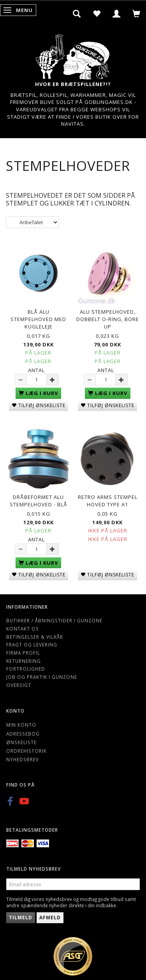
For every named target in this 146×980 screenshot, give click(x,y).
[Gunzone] (73, 55)
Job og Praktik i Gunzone (42, 677)
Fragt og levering (32, 645)
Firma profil (23, 653)
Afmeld (50, 918)
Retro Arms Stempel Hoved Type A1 (108, 501)
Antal (36, 370)
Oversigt (19, 685)
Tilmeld (21, 918)
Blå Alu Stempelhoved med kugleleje (38, 319)
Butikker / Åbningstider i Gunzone (54, 620)
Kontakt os (23, 629)
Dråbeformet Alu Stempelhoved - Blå (39, 501)
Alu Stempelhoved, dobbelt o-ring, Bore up (108, 319)
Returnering (24, 661)
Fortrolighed (26, 669)
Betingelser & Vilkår (35, 637)
